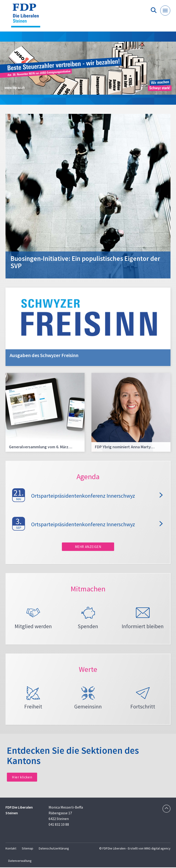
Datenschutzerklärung (54, 849)
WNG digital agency (157, 849)
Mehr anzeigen (88, 547)
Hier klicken (22, 778)
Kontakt (11, 849)
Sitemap (27, 849)
